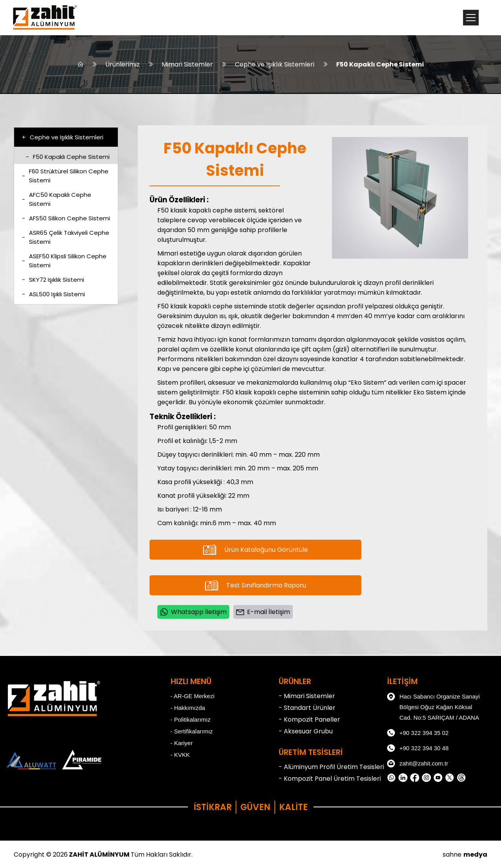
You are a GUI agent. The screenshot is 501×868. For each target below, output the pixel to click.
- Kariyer (182, 743)
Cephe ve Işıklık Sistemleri (275, 64)
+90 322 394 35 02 (418, 733)
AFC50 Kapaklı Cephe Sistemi (57, 199)
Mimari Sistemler (187, 64)
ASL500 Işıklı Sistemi (53, 294)
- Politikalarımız (191, 719)
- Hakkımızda (188, 708)
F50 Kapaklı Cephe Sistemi (380, 64)
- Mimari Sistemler (307, 696)
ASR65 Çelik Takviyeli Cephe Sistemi (66, 237)
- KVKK (180, 755)
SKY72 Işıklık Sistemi (53, 280)
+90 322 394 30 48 (418, 748)
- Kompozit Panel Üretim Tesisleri (330, 779)
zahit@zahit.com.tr (418, 764)
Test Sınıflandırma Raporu (255, 585)
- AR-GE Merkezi (193, 696)
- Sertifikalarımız (192, 731)
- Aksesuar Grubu (306, 731)
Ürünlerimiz (123, 64)
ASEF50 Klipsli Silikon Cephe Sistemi (64, 261)
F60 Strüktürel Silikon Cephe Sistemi (65, 176)
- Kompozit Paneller (309, 719)
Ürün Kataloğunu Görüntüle (255, 550)
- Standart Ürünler (307, 708)
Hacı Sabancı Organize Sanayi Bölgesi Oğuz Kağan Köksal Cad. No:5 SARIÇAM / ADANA (433, 706)
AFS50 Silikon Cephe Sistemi (66, 218)
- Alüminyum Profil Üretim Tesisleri (331, 767)
